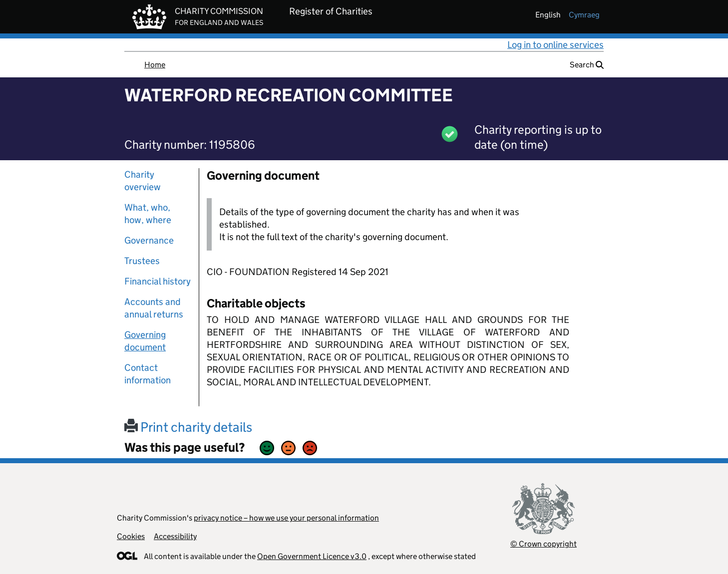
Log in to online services (555, 45)
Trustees (142, 261)
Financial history (158, 281)
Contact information (148, 374)
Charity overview (143, 181)
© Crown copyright (544, 544)
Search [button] (587, 65)
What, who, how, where (148, 214)
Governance (149, 240)
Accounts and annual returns (154, 308)
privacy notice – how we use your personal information (286, 518)
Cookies (131, 536)
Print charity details (188, 427)
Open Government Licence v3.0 (312, 556)
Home (155, 65)
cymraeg (584, 15)
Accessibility (175, 536)
